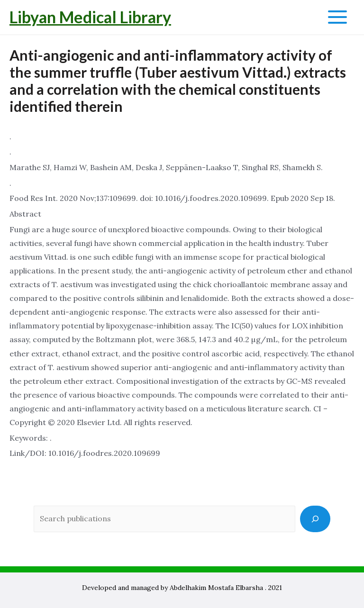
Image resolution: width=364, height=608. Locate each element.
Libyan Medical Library (90, 17)
